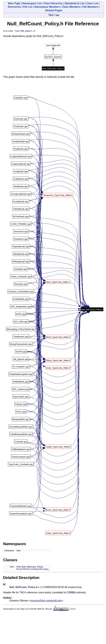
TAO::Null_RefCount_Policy (30, 567)
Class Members (71, 7)
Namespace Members (47, 7)
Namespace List (32, 3)
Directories (14, 7)
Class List (92, 3)
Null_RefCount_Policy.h (23, 588)
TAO (51, 15)
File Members (90, 7)
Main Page (14, 3)
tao (57, 15)
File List (28, 7)
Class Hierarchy (53, 3)
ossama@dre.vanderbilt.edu (46, 601)
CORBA (71, 593)
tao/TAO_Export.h (25, 31)
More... (47, 570)
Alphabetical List (74, 3)
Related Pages (54, 10)
